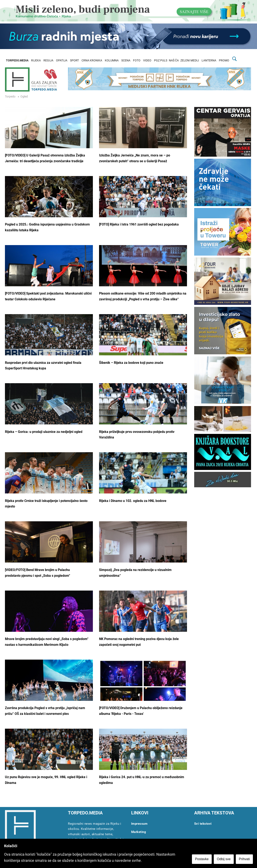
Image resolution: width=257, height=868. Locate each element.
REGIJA (48, 60)
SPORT (74, 60)
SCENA (126, 60)
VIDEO (147, 60)
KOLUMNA (112, 60)
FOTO (137, 60)
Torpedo (10, 97)
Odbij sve (224, 859)
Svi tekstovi (203, 824)
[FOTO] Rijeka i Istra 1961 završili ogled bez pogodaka (139, 224)
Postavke (202, 859)
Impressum (139, 824)
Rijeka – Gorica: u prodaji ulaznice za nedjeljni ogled (44, 432)
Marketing (139, 832)
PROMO (224, 60)
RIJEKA (36, 60)
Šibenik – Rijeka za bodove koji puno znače (131, 363)
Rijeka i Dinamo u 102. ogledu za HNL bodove (133, 501)
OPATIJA (62, 60)
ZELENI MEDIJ (190, 60)
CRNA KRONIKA (92, 60)
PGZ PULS (161, 60)
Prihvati (244, 859)
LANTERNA (209, 60)
